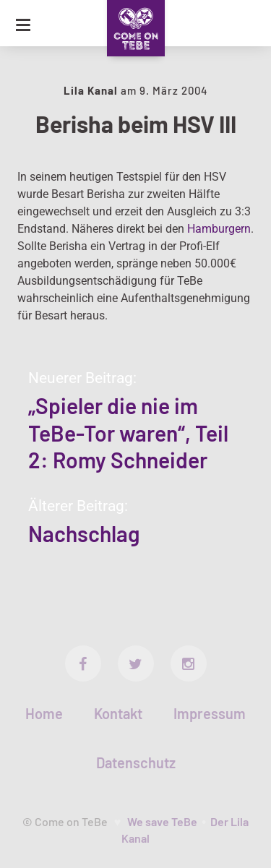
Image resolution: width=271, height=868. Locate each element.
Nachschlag (84, 533)
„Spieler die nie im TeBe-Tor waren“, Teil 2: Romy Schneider (128, 433)
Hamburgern (219, 229)
